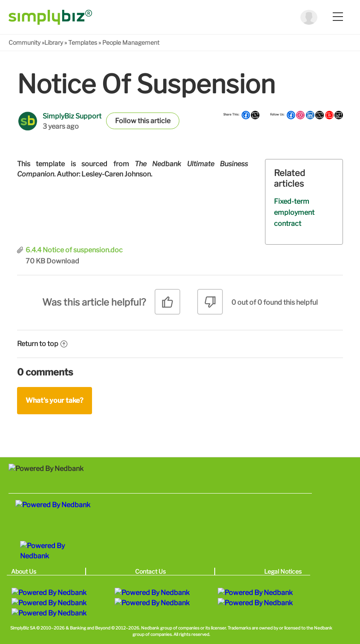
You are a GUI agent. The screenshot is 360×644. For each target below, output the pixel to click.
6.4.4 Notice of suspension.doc (74, 250)
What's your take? (55, 400)
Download (63, 261)
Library (54, 42)
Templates (83, 42)
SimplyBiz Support (72, 116)
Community (24, 42)
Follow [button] (126, 121)
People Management (131, 42)
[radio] (167, 305)
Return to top (42, 344)
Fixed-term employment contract (294, 212)
